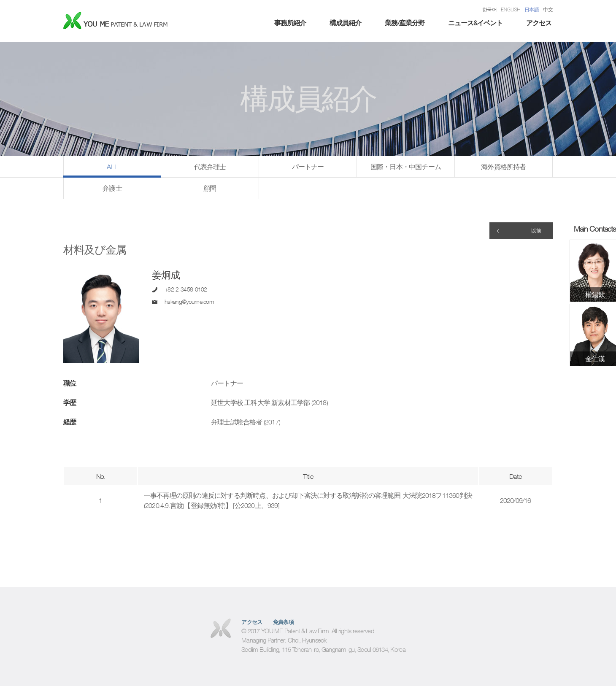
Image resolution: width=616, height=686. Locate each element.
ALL (112, 167)
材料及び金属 (95, 250)
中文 (548, 9)
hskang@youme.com (189, 302)
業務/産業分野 (405, 23)
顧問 (210, 188)
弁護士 (112, 188)
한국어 (489, 9)
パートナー (308, 167)
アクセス (539, 23)
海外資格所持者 (503, 167)
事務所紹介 (290, 23)
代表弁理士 (210, 167)
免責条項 (284, 622)
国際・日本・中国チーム (406, 167)
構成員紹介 (345, 23)
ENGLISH (511, 9)
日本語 (532, 9)
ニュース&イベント (475, 23)
